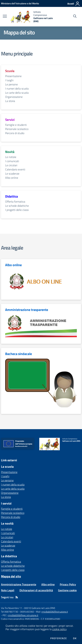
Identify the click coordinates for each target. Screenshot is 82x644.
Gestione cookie (67, 590)
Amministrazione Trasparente (19, 584)
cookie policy (59, 629)
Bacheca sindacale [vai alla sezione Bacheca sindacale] (19, 354)
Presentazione (13, 76)
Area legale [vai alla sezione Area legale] (12, 248)
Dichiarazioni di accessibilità (36, 590)
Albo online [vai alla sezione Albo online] (13, 265)
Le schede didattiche (17, 206)
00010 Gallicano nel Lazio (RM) (40, 608)
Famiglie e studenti (16, 125)
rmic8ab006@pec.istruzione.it (23, 615)
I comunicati (12, 161)
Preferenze (59, 638)
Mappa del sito (11, 576)
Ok (75, 638)
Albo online (12, 178)
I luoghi (9, 80)
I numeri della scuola (17, 88)
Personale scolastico (17, 129)
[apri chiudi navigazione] (5, 17)
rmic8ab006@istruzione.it (55, 612)
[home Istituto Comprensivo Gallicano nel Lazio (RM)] (32, 17)
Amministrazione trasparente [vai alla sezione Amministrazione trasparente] (27, 310)
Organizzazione (14, 97)
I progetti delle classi (17, 210)
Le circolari (11, 165)
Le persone (11, 84)
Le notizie (11, 157)
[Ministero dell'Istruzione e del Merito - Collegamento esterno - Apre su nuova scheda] (20, 3)
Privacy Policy (68, 584)
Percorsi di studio (15, 133)
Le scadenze (12, 174)
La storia (10, 101)
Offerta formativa (15, 202)
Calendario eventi (15, 169)
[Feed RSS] (17, 597)
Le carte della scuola (17, 93)
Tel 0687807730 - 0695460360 (17, 612)
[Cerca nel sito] (75, 17)
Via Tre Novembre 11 (12, 608)
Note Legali (8, 590)
